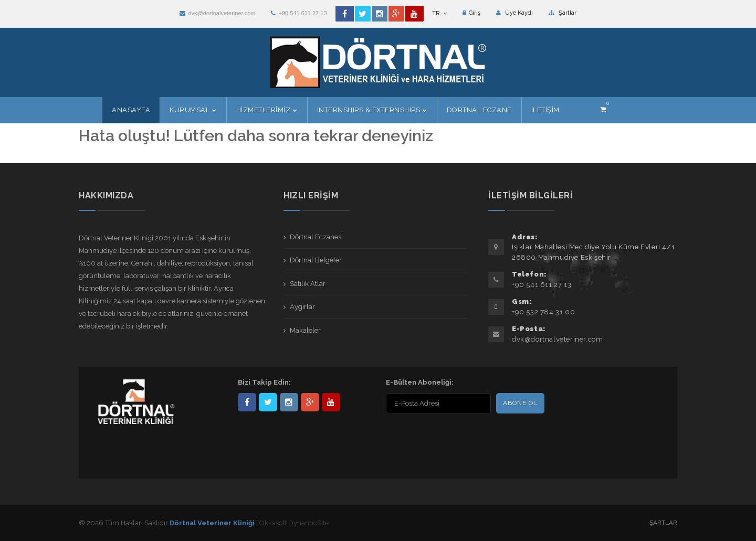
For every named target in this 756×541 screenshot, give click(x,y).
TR (439, 13)
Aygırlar (302, 307)
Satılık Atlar (308, 284)
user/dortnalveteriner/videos (331, 402)
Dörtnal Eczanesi (316, 237)
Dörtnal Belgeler (316, 260)
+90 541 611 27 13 (299, 13)
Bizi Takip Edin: (264, 382)
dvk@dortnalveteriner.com (217, 13)
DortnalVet (268, 402)
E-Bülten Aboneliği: (420, 382)
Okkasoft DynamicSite (294, 523)
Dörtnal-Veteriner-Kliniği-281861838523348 (247, 402)
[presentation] (454, 437)
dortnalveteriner (289, 402)
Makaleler (305, 330)
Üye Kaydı (514, 13)
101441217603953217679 (310, 402)
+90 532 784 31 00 (543, 312)
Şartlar (563, 13)
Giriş (471, 13)
